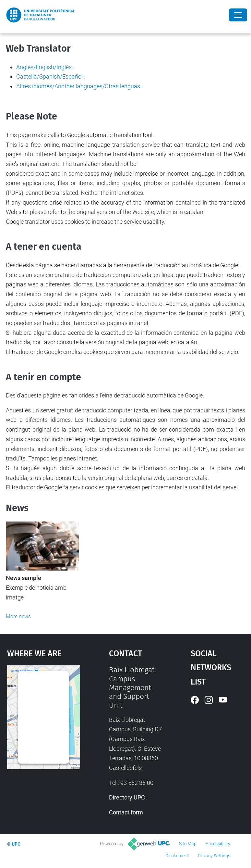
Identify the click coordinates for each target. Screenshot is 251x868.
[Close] (238, 15)
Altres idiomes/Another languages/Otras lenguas (78, 86)
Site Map (188, 844)
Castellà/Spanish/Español (49, 76)
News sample (24, 578)
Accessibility (218, 844)
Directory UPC (127, 797)
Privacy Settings (214, 856)
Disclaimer (176, 856)
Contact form (126, 812)
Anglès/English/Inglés (44, 67)
